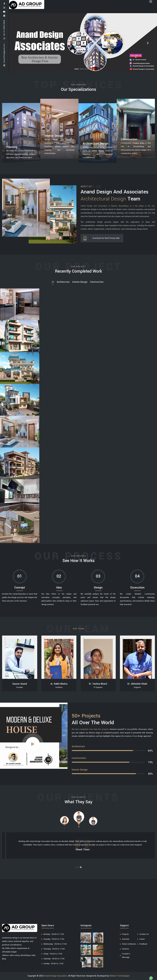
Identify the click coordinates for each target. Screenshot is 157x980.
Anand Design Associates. (56, 976)
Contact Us (144, 934)
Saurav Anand (20, 684)
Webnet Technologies (120, 976)
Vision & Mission (129, 944)
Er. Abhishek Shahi (137, 684)
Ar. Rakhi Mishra (59, 684)
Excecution (137, 588)
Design (98, 588)
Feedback (143, 944)
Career (142, 939)
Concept (20, 588)
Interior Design (80, 282)
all (53, 282)
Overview (126, 939)
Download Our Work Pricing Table (104, 238)
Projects (125, 934)
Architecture (63, 282)
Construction (97, 282)
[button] (20, 43)
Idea (59, 588)
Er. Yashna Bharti (98, 684)
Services (125, 949)
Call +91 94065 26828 (4, 30)
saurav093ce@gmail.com (4, 55)
